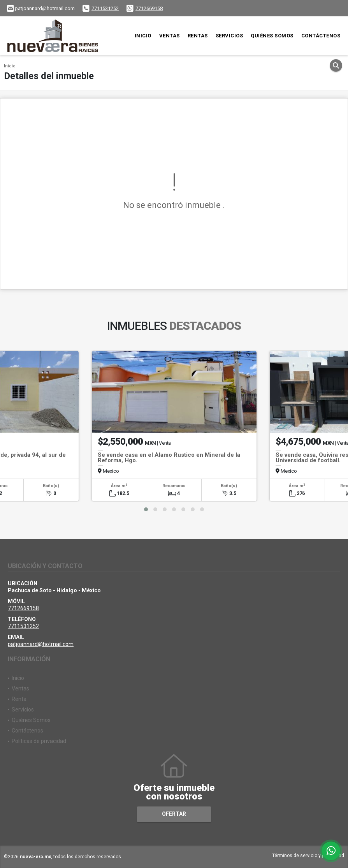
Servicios (229, 36)
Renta (19, 699)
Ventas (170, 36)
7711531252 (105, 8)
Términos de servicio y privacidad (308, 856)
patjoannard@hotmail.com (41, 644)
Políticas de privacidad (39, 741)
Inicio (143, 36)
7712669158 (149, 8)
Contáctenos (321, 36)
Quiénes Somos (272, 36)
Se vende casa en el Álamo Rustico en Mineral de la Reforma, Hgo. (169, 458)
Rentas (198, 36)
